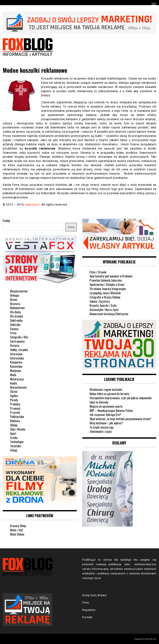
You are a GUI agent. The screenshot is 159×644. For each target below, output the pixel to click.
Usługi (14, 450)
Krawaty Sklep (18, 526)
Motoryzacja (17, 379)
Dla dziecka (17, 316)
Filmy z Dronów (98, 272)
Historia (15, 346)
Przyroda (15, 412)
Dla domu (15, 312)
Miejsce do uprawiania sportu (106, 406)
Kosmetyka (16, 366)
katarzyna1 (33, 205)
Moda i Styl (16, 530)
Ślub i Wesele (18, 429)
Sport (13, 433)
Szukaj (6, 221)
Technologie (17, 442)
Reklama (15, 421)
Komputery (16, 362)
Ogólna (14, 396)
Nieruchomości (18, 387)
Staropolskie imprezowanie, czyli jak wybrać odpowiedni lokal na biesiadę (121, 400)
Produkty (15, 404)
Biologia (15, 295)
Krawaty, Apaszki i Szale (103, 305)
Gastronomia (17, 341)
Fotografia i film (19, 337)
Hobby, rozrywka (19, 350)
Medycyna (16, 371)
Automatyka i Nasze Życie (104, 310)
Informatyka (17, 358)
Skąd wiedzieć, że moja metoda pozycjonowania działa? (120, 419)
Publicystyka (17, 417)
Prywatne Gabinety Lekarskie (106, 280)
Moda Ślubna (17, 534)
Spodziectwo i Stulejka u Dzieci (107, 285)
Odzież (14, 392)
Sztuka (14, 438)
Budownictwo (17, 308)
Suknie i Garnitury (100, 301)
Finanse (14, 329)
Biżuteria (15, 304)
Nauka (13, 383)
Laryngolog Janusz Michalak (105, 293)
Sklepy (14, 425)
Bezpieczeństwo (19, 291)
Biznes (14, 300)
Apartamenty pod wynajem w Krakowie (111, 276)
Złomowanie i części (101, 431)
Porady (14, 400)
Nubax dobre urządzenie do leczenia (109, 394)
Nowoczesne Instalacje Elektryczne (109, 314)
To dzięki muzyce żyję (102, 427)
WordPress (151, 639)
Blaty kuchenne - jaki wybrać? (106, 423)
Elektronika (16, 320)
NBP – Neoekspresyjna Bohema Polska (111, 411)
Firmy (13, 333)
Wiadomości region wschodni (106, 390)
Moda (13, 375)
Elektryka (15, 325)
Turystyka (16, 446)
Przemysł (15, 408)
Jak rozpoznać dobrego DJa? (105, 415)
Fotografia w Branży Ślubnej (105, 297)
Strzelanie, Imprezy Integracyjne (108, 289)
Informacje (16, 354)
